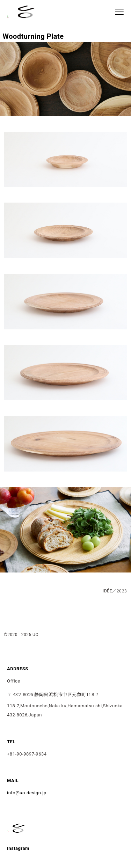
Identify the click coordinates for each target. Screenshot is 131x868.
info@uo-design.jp (27, 793)
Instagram (18, 848)
